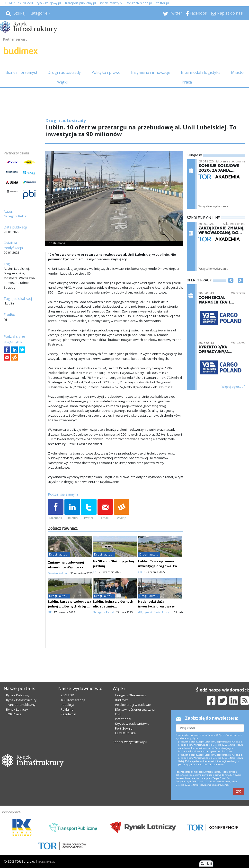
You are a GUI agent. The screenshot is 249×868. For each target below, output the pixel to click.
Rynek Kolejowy (18, 695)
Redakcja (67, 705)
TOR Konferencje (73, 700)
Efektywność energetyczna (135, 709)
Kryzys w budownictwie (132, 724)
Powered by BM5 (46, 862)
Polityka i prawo (106, 72)
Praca (187, 82)
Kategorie (38, 13)
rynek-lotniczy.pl (111, 3)
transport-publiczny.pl (80, 3)
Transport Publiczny (21, 705)
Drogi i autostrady (64, 72)
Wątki (62, 82)
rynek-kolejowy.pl (49, 3)
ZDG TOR (67, 695)
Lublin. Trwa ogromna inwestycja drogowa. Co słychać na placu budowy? (159, 566)
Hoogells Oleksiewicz (131, 695)
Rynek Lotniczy (17, 709)
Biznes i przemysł (21, 72)
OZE (118, 714)
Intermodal (123, 719)
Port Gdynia (124, 728)
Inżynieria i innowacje (151, 72)
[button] (231, 288)
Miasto (237, 72)
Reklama (67, 709)
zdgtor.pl (162, 3)
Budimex (121, 700)
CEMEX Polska (125, 733)
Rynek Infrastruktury (21, 700)
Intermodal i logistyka (201, 72)
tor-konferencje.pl (139, 3)
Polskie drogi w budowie (133, 705)
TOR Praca (14, 714)
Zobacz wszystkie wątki (130, 742)
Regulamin (68, 714)
